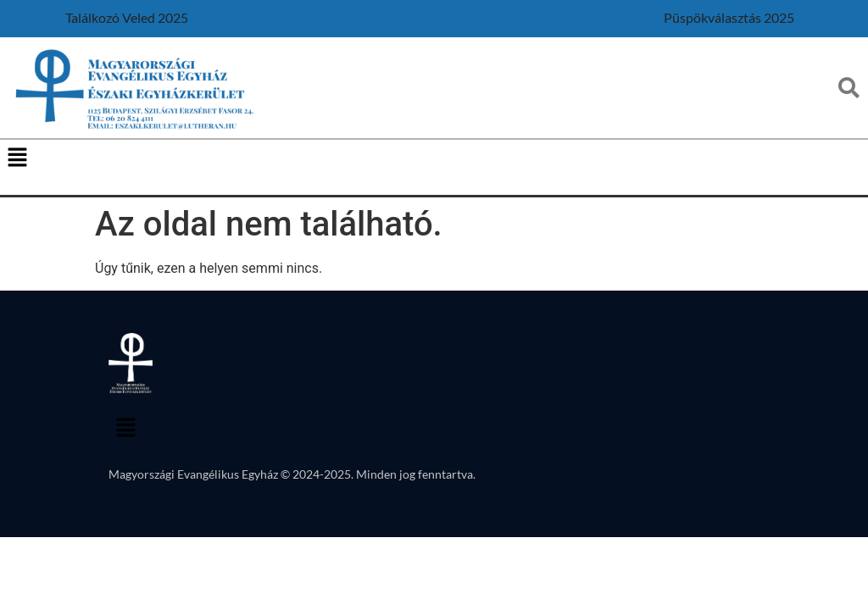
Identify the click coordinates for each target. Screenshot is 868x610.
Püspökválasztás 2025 (729, 17)
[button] (17, 158)
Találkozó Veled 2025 (127, 17)
